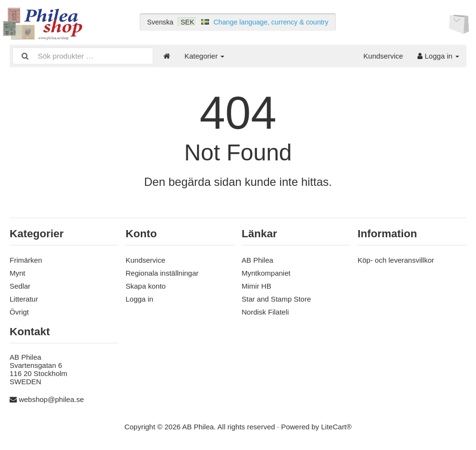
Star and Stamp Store (276, 299)
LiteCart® (337, 427)
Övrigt (19, 312)
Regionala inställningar (162, 273)
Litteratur (24, 299)
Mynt (18, 273)
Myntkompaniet (266, 273)
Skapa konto (146, 286)
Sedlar (20, 286)
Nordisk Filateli (265, 312)
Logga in (438, 56)
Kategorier (204, 56)
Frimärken (26, 260)
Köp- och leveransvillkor (396, 260)
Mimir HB (256, 286)
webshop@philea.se (51, 399)
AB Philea (257, 260)
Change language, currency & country (271, 22)
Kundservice (384, 56)
